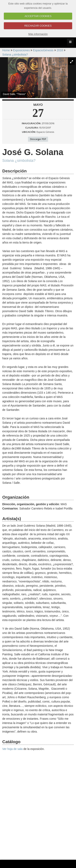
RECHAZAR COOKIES (38, 26)
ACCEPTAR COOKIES (38, 16)
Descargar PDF (38, 139)
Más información (38, 34)
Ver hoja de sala (12, 749)
